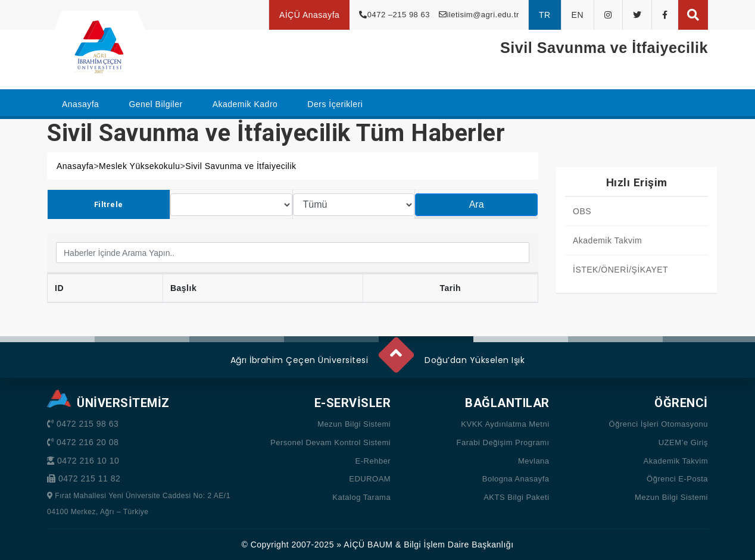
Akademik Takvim (607, 240)
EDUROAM (370, 479)
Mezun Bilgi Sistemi (354, 424)
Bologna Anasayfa (516, 479)
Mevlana (534, 461)
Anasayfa (75, 166)
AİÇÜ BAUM (368, 545)
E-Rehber (373, 461)
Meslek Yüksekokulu (139, 166)
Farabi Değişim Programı (503, 442)
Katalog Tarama (361, 497)
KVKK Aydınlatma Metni (505, 424)
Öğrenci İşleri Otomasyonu (659, 424)
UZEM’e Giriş (683, 442)
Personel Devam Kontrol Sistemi (330, 442)
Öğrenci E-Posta (677, 479)
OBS (582, 211)
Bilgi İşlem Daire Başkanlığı (458, 545)
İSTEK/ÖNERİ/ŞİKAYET (620, 270)
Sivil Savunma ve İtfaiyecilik (241, 166)
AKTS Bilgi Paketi (516, 497)
